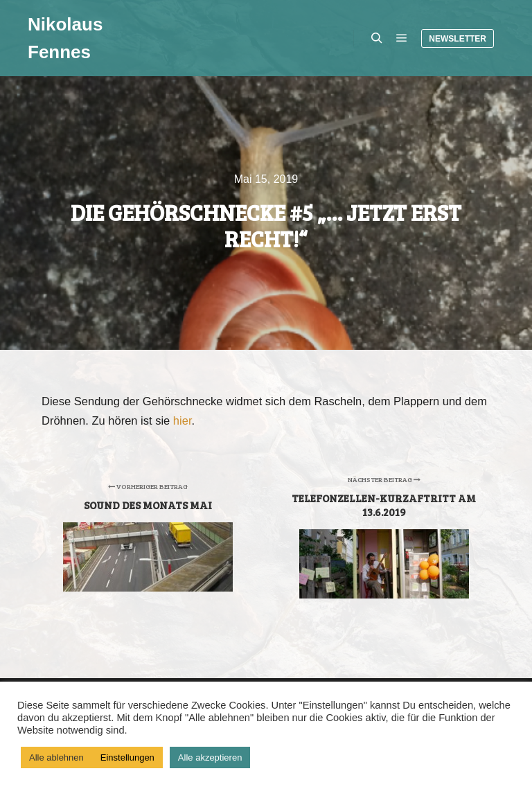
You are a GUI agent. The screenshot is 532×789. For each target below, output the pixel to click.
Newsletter (458, 39)
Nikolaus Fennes (65, 38)
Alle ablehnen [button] (56, 757)
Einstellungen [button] (127, 757)
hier (183, 420)
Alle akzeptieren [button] (210, 757)
